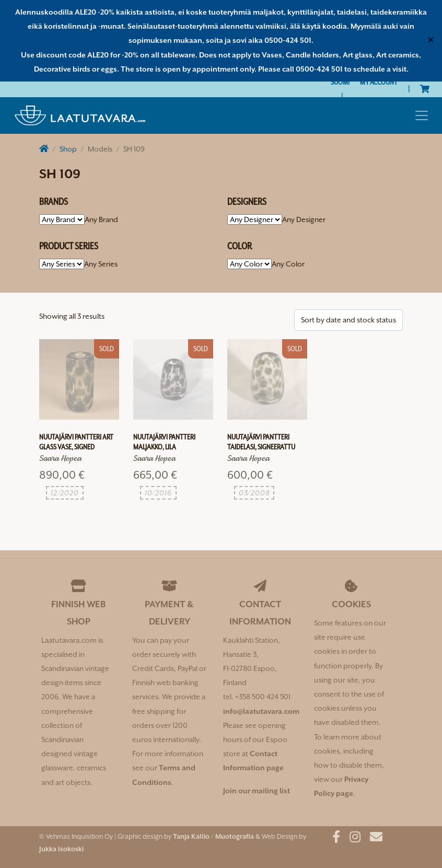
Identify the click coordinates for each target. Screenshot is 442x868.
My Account (379, 82)
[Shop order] (348, 320)
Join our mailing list (257, 791)
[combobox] (101, 219)
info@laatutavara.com (261, 711)
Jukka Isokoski (61, 849)
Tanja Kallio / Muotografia (213, 836)
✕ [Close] (431, 40)
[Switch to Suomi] (340, 82)
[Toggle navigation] (422, 115)
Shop (68, 149)
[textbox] (101, 219)
